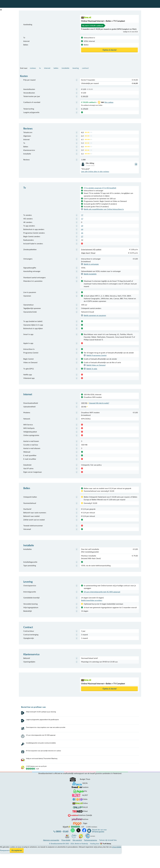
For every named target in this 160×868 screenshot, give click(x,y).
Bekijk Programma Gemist (96, 355)
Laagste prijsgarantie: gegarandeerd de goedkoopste (42, 720)
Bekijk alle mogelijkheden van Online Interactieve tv (104, 209)
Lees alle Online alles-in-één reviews (95, 171)
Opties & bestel (109, 50)
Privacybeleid (66, 832)
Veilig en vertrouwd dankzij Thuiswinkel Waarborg (42, 751)
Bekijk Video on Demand (96, 365)
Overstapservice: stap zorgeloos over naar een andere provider (46, 727)
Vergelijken (4, 839)
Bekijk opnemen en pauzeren (95, 315)
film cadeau (105, 102)
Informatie (4, 845)
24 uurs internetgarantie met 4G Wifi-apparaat (102, 592)
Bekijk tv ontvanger (91, 264)
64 (82, 229)
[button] (1, 10)
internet (47, 68)
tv (40, 68)
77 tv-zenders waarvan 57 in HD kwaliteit (100, 188)
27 (82, 236)
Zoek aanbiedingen (10, 865)
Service (3, 842)
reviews (33, 68)
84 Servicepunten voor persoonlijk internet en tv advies (43, 743)
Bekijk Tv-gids (92, 369)
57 (82, 219)
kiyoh (67, 819)
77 (82, 215)
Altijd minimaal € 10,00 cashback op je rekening (41, 712)
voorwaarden (51, 832)
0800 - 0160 (62, 824)
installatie (65, 68)
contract (85, 68)
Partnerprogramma (91, 832)
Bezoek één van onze (99, 823)
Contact (3, 847)
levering (76, 68)
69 (82, 226)
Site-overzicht (77, 832)
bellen (56, 68)
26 (82, 233)
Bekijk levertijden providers (92, 600)
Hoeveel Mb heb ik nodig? (99, 403)
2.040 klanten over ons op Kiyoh (36, 758)
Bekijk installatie (90, 274)
